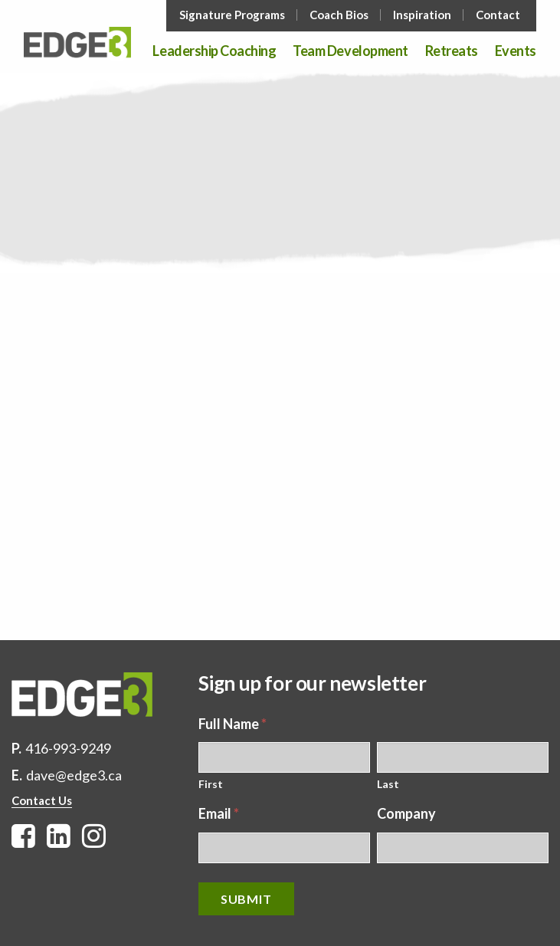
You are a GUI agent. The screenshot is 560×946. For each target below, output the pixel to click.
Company (406, 813)
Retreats (452, 51)
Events (516, 51)
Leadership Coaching (214, 51)
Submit (246, 899)
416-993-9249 (68, 748)
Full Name (233, 724)
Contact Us (42, 800)
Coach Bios (339, 15)
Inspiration (422, 15)
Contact (498, 15)
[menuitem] (234, 15)
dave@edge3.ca (74, 775)
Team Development (350, 51)
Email (219, 813)
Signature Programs (232, 15)
